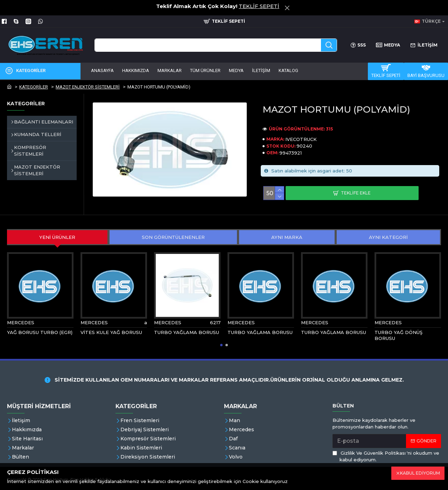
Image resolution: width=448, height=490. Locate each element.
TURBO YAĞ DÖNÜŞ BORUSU (398, 335)
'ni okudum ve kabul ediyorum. (386, 456)
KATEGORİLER (34, 87)
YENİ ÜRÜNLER (57, 237)
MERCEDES (21, 322)
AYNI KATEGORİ (388, 237)
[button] (221, 345)
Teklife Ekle (356, 193)
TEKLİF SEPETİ (259, 6)
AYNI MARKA (287, 237)
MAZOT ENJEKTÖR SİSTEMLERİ (88, 87)
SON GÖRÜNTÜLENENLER (173, 237)
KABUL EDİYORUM (420, 473)
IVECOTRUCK (301, 139)
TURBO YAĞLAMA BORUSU (187, 332)
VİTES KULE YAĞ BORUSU (111, 332)
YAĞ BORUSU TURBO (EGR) (40, 332)
